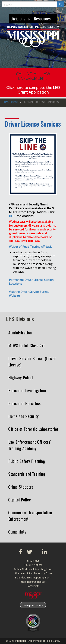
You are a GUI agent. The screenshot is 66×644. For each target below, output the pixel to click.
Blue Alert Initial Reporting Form (33, 577)
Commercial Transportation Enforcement (30, 516)
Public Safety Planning (27, 461)
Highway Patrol (21, 377)
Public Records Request (33, 582)
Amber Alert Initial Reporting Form (33, 569)
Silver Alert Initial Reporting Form (33, 573)
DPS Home (11, 102)
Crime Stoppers (21, 487)
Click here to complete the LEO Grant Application (33, 90)
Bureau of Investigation (27, 390)
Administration (20, 332)
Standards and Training (27, 474)
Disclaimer (33, 561)
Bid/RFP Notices (33, 565)
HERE (12, 216)
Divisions (18, 18)
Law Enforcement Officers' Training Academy (30, 445)
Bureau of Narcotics (24, 403)
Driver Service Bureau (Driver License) (32, 361)
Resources (43, 18)
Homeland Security (23, 416)
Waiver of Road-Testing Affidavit (30, 247)
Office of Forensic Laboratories (33, 429)
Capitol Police (20, 500)
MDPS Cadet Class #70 (27, 345)
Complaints (17, 532)
